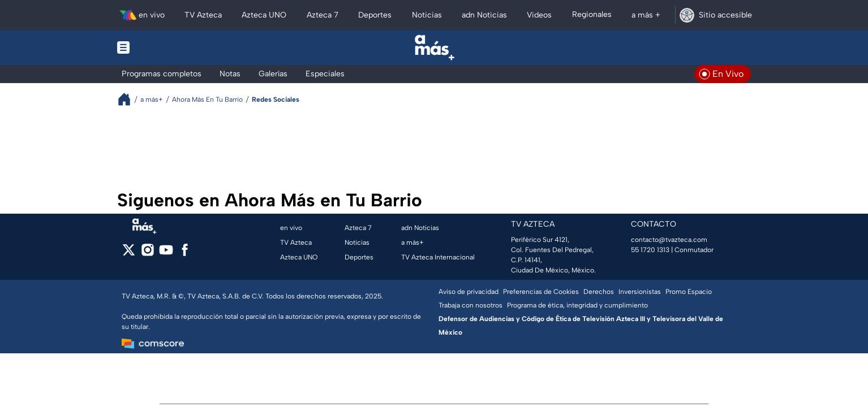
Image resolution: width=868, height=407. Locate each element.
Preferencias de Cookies (541, 292)
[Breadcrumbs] (129, 99)
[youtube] (166, 254)
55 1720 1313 (650, 250)
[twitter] (129, 254)
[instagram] (147, 254)
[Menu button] (162, 47)
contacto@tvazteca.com (669, 240)
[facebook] (185, 254)
